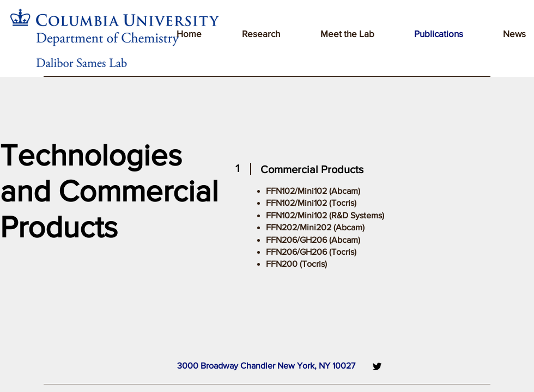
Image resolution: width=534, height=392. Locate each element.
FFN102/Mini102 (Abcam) (313, 191)
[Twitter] (377, 366)
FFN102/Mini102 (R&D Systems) (325, 215)
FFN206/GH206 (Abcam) (313, 240)
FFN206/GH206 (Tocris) (311, 252)
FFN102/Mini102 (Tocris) (311, 203)
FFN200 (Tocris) (296, 264)
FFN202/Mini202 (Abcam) (315, 227)
